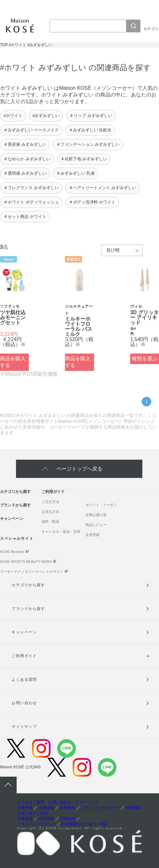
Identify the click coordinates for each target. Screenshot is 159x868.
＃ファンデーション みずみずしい (88, 144)
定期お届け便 (96, 515)
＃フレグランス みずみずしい (31, 188)
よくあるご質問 (31, 802)
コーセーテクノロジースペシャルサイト (32, 572)
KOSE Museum (12, 552)
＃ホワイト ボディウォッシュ (31, 202)
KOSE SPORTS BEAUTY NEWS (26, 562)
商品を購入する (13, 362)
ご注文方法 (50, 502)
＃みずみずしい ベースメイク (31, 130)
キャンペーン (12, 519)
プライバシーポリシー (100, 808)
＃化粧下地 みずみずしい (84, 159)
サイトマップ (24, 727)
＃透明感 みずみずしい (25, 173)
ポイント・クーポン (101, 505)
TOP (4, 45)
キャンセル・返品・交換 (61, 531)
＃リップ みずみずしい (91, 116)
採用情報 (46, 808)
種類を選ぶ (145, 359)
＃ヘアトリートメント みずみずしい (103, 188)
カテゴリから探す (15, 492)
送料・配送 (50, 522)
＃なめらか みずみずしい (27, 159)
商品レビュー (96, 525)
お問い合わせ (24, 703)
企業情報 (25, 808)
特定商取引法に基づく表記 (85, 824)
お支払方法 (50, 512)
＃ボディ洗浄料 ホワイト (92, 202)
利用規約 (68, 808)
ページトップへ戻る (79, 469)
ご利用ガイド (53, 492)
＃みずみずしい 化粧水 (90, 130)
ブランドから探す (15, 505)
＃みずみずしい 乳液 (76, 173)
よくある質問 (24, 680)
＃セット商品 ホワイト (25, 217)
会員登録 (92, 535)
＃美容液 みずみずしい (25, 144)
